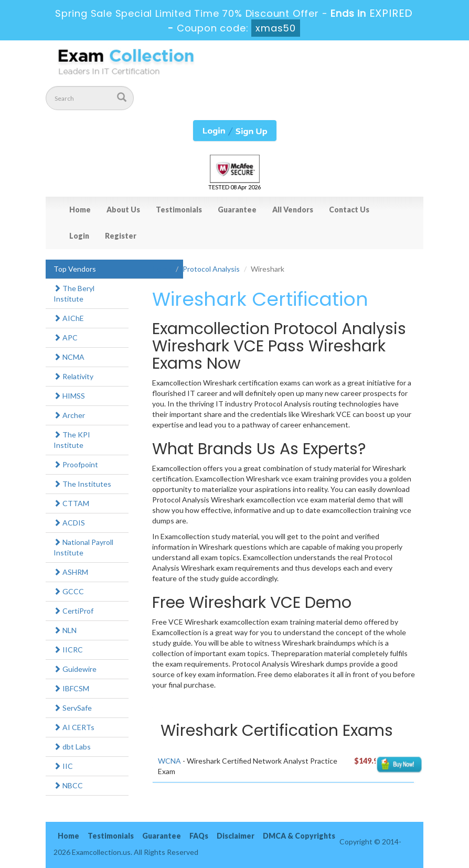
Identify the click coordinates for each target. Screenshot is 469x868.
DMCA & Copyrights (299, 836)
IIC (63, 766)
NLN (65, 630)
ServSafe (73, 708)
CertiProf (73, 611)
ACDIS (69, 523)
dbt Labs (72, 747)
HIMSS (69, 396)
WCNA (169, 761)
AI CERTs (74, 727)
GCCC (69, 591)
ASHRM (71, 572)
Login (79, 236)
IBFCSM (71, 688)
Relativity (73, 376)
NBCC (68, 785)
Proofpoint (76, 464)
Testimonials (179, 210)
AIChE (69, 318)
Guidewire (75, 669)
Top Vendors (75, 269)
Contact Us (349, 210)
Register (121, 236)
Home (80, 210)
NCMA (69, 357)
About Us (123, 210)
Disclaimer (236, 836)
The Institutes (82, 484)
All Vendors (293, 210)
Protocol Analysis (211, 269)
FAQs (199, 836)
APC (66, 337)
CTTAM (71, 503)
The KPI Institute (72, 440)
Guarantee (237, 210)
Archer (69, 415)
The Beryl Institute (74, 293)
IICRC (68, 650)
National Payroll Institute (83, 547)
